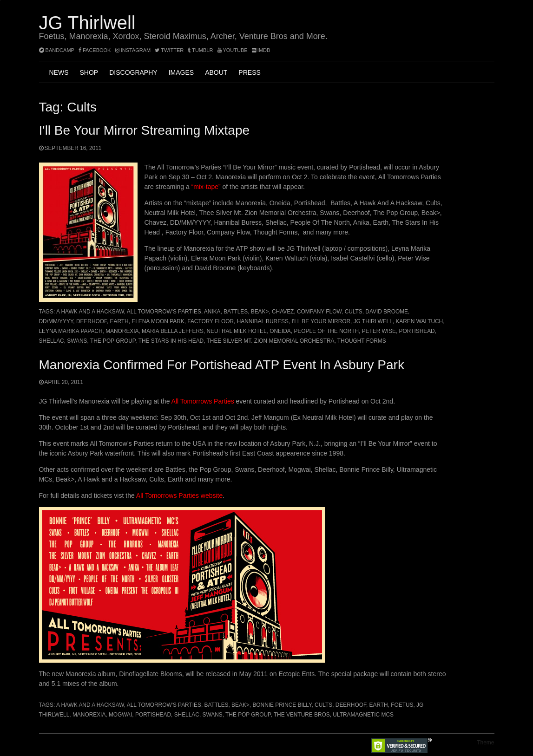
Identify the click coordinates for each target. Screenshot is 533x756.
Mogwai (120, 715)
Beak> (260, 312)
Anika (212, 312)
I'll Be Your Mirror (321, 321)
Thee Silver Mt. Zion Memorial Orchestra (271, 341)
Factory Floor (211, 321)
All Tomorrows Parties (203, 401)
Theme (485, 743)
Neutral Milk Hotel (237, 331)
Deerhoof (92, 321)
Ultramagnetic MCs (363, 715)
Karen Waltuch (419, 321)
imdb (261, 50)
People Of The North (326, 331)
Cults (354, 312)
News (59, 72)
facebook (95, 50)
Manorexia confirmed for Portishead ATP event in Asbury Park (222, 365)
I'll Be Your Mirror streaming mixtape (145, 130)
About (216, 72)
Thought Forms (362, 341)
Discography (133, 72)
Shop (89, 72)
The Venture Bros (302, 715)
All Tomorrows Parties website (179, 495)
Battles (236, 312)
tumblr (201, 50)
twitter (169, 50)
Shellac (52, 341)
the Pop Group (113, 341)
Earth (119, 321)
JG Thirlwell (87, 23)
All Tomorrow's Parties (164, 312)
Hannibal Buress (263, 321)
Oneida (280, 331)
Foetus (402, 705)
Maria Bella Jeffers (173, 331)
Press (249, 72)
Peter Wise (379, 331)
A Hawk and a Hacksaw (90, 312)
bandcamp (57, 50)
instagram (133, 50)
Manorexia (122, 331)
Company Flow (319, 312)
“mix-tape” (206, 187)
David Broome (387, 312)
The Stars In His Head (171, 341)
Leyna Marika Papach (71, 331)
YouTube (233, 50)
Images (181, 72)
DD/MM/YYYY (56, 321)
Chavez (283, 312)
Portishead (417, 331)
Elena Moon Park (158, 321)
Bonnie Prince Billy (282, 705)
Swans (77, 341)
